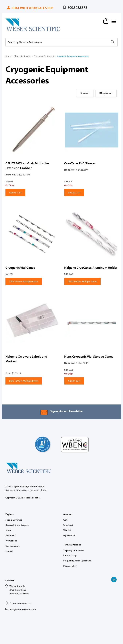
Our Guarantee (13, 546)
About (8, 530)
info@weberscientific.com (23, 609)
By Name (106, 93)
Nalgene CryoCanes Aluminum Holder (91, 268)
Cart (65, 520)
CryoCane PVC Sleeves (80, 163)
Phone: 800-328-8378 (20, 603)
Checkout (68, 525)
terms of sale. (40, 490)
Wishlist (67, 530)
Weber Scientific (14, 31)
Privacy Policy (70, 566)
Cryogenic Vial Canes (20, 268)
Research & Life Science (17, 525)
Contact (9, 551)
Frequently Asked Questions (77, 561)
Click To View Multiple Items (24, 281)
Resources (10, 535)
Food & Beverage (14, 520)
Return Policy (70, 555)
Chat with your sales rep (30, 8)
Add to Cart (15, 193)
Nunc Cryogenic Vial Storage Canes (89, 356)
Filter (85, 93)
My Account (69, 535)
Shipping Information (74, 550)
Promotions (11, 541)
